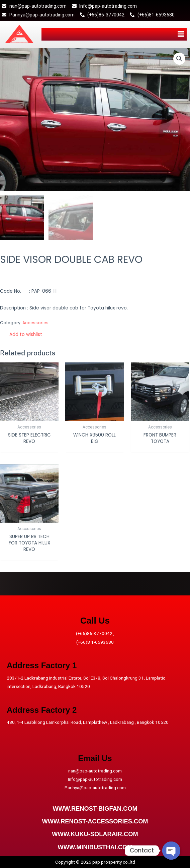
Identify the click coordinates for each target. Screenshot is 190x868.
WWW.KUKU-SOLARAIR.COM (95, 834)
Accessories (35, 323)
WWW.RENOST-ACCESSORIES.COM (95, 821)
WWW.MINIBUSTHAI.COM (95, 847)
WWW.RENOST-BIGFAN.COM (95, 808)
